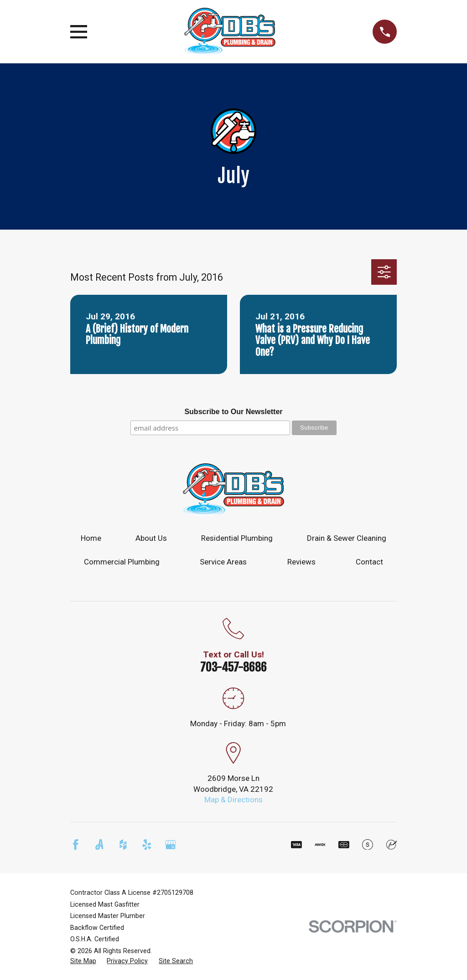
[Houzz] (123, 845)
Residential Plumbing (237, 538)
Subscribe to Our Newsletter (233, 412)
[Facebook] (76, 845)
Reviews (301, 562)
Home (91, 538)
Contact (369, 562)
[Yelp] (147, 845)
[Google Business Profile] (171, 845)
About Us (151, 538)
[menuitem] (83, 961)
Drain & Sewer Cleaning (347, 538)
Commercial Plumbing (122, 562)
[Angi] (99, 845)
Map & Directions (233, 800)
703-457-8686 (233, 667)
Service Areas (223, 562)
